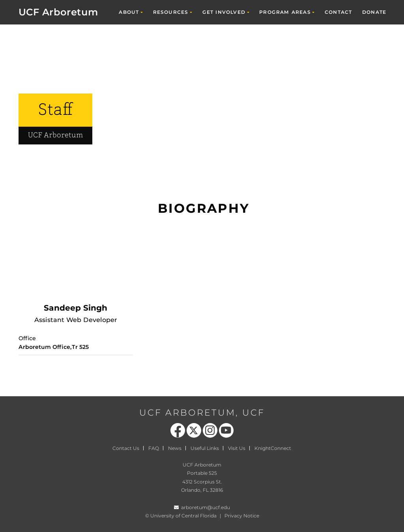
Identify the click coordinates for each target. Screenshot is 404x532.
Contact (338, 12)
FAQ (154, 448)
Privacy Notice (242, 516)
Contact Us (126, 448)
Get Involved (224, 12)
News (175, 448)
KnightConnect (273, 448)
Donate (374, 12)
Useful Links (205, 448)
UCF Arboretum (58, 12)
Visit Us (237, 448)
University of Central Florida (183, 516)
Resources (171, 12)
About (129, 12)
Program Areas (285, 12)
